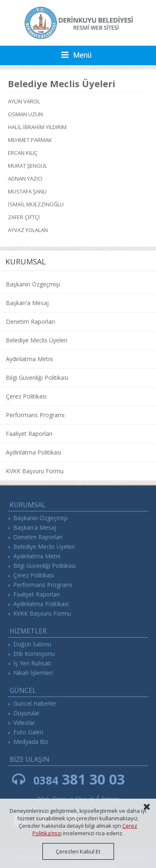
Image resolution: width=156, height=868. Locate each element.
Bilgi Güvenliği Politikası (37, 378)
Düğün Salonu (32, 644)
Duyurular (26, 713)
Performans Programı (35, 415)
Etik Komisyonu (34, 654)
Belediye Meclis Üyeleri (37, 340)
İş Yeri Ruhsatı (32, 663)
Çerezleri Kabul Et (78, 851)
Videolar (24, 723)
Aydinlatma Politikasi (33, 452)
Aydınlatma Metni (29, 359)
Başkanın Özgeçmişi (33, 284)
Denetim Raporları (30, 322)
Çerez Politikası (26, 396)
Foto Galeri (28, 732)
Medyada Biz (31, 742)
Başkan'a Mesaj (27, 303)
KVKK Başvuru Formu (35, 471)
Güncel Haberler (35, 703)
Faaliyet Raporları (29, 434)
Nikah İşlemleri (33, 673)
